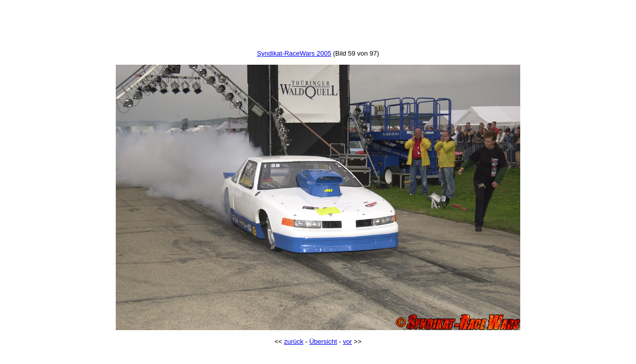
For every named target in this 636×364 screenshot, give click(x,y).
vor (347, 342)
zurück (294, 342)
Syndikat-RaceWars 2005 (294, 53)
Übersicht (323, 342)
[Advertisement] (318, 27)
